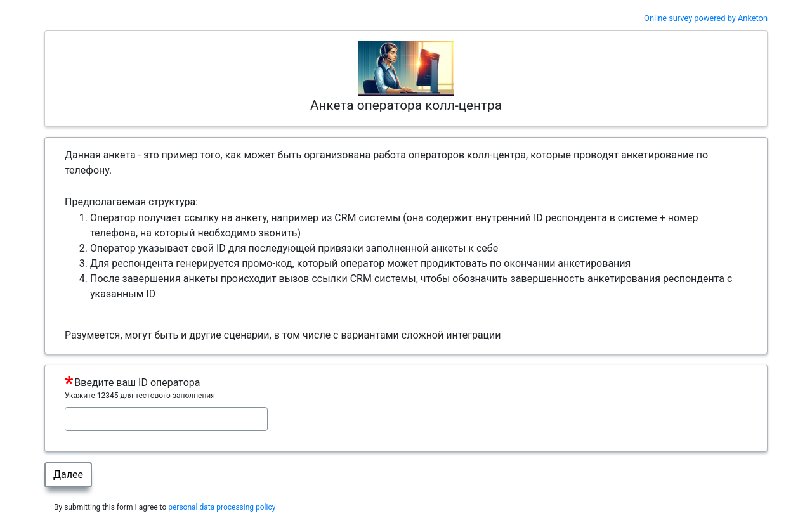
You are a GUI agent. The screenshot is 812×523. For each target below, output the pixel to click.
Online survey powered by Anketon (706, 18)
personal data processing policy (222, 507)
